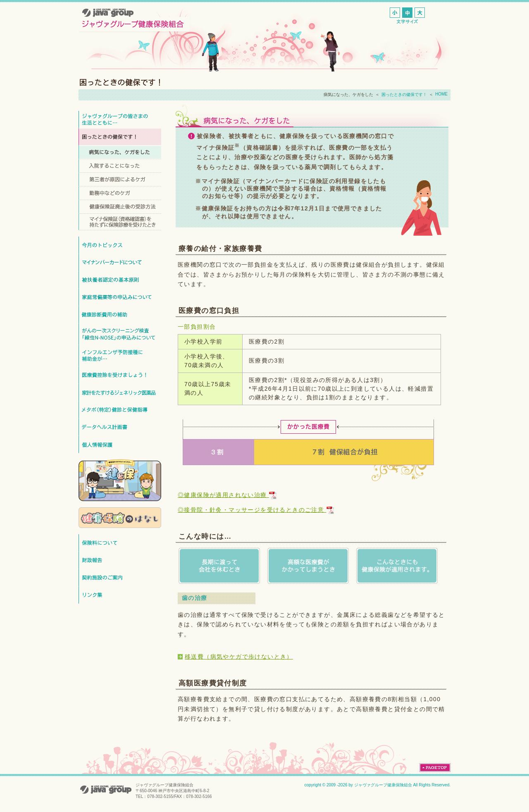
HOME (441, 94)
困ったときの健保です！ (404, 94)
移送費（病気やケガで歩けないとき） (239, 657)
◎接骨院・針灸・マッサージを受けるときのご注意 (256, 510)
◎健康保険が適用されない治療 (227, 495)
